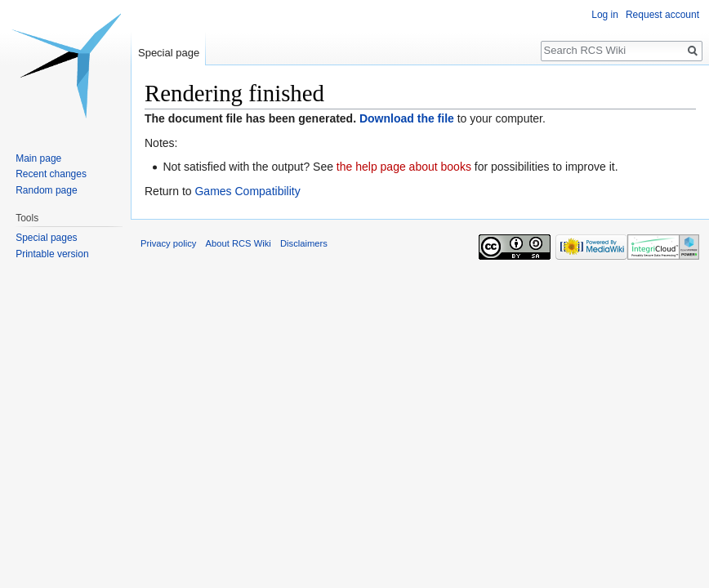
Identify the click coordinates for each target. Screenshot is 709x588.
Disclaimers (304, 243)
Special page (169, 53)
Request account (662, 15)
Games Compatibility (247, 191)
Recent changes (51, 174)
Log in (605, 15)
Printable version (52, 254)
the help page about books (404, 167)
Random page (46, 190)
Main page (38, 158)
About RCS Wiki (239, 243)
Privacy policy (168, 243)
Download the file (407, 118)
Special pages (46, 238)
